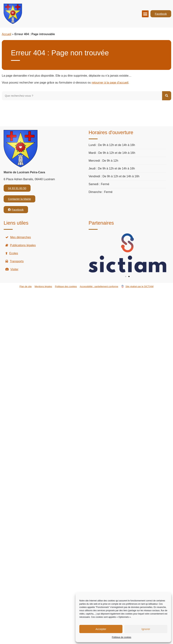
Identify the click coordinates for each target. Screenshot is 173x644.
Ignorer (146, 629)
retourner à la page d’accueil (110, 83)
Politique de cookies (122, 637)
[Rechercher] (167, 96)
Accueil (7, 34)
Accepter (101, 629)
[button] (145, 14)
